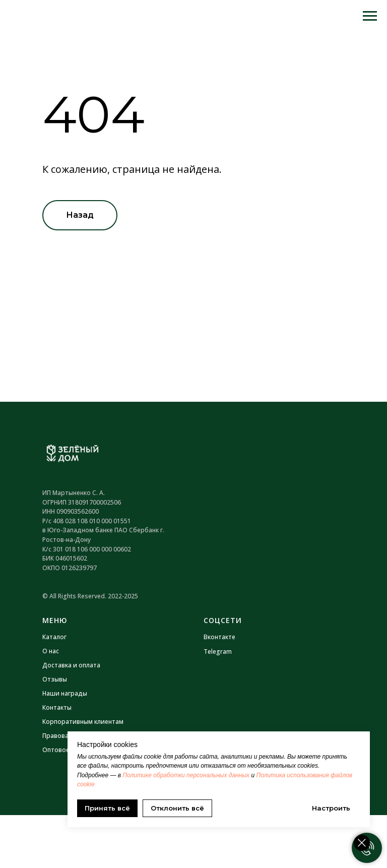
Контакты (57, 707)
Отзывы (55, 679)
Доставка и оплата (71, 665)
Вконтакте (219, 637)
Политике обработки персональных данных (186, 775)
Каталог (54, 637)
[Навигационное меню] (370, 16)
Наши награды (65, 693)
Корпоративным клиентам (83, 722)
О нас (51, 651)
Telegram (218, 652)
